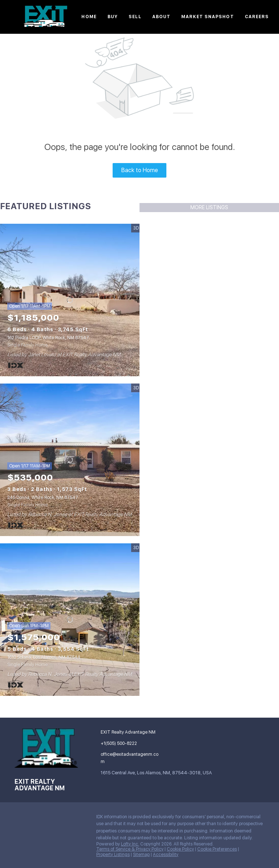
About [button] (161, 17)
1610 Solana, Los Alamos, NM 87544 (44, 657)
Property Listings (113, 855)
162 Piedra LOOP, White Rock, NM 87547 (48, 338)
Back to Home (140, 170)
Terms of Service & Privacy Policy (130, 849)
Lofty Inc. (130, 844)
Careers (257, 17)
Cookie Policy (180, 849)
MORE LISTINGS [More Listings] (209, 207)
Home (89, 17)
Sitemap (141, 855)
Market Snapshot (208, 17)
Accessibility (166, 855)
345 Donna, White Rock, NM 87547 (43, 498)
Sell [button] (135, 17)
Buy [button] (113, 17)
